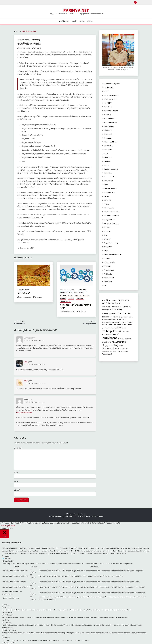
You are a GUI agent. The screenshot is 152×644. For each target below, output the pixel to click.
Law (106, 184)
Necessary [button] (6, 556)
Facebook (108, 157)
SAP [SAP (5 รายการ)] (119, 327)
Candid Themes (97, 516)
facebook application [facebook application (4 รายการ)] (111, 317)
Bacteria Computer (111, 95)
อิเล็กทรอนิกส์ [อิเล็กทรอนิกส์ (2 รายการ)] (106, 352)
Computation (82, 290)
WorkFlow (108, 282)
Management (109, 192)
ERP (106, 153)
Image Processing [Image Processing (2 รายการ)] (107, 322)
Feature (107, 161)
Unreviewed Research (113, 255)
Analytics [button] (6, 620)
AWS (106, 91)
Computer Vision (66, 292)
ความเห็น (18, 448)
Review (107, 227)
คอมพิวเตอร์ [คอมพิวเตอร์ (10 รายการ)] (110, 338)
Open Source (109, 208)
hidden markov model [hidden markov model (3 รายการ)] (110, 320)
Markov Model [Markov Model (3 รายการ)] (127, 322)
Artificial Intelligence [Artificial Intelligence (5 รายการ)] (112, 303)
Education (108, 138)
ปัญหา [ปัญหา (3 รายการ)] (121, 346)
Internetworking (110, 177)
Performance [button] (7, 612)
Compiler (108, 115)
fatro (26, 362)
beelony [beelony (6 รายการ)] (127, 306)
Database (108, 130)
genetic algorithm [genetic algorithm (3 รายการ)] (127, 317)
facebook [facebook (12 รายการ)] (124, 313)
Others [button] (5, 635)
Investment (109, 181)
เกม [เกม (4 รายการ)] (118, 351)
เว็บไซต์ (17, 490)
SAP (106, 235)
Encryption (108, 146)
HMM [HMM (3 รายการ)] (120, 320)
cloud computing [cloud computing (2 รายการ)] (107, 310)
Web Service (109, 270)
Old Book (108, 200)
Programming (109, 220)
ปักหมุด (82, 21)
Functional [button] (6, 605)
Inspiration (108, 173)
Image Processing (111, 169)
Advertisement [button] (8, 628)
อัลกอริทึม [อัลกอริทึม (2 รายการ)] (125, 349)
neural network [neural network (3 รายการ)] (127, 325)
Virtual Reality (65, 301)
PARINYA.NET (76, 10)
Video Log (108, 258)
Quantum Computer (82, 295)
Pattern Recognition (112, 212)
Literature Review (111, 188)
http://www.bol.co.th (24, 413)
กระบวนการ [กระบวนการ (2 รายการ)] (126, 332)
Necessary (8, 558)
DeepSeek (108, 134)
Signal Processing (111, 243)
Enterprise (108, 150)
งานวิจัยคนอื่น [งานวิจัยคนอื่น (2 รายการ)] (128, 339)
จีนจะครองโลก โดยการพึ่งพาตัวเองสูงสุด (76, 306)
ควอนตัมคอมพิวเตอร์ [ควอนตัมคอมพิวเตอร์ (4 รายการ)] (110, 334)
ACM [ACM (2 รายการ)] (104, 300)
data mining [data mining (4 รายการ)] (117, 309)
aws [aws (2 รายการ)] (121, 307)
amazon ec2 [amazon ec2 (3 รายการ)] (113, 300)
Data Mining (35, 40)
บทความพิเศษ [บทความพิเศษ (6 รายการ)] (119, 342)
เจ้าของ (90, 21)
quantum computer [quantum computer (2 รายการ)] (111, 328)
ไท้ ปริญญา (37, 48)
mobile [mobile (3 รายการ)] (105, 325)
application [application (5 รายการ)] (124, 300)
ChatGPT (108, 103)
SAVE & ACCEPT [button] (9, 643)
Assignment (109, 87)
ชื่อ (16, 473)
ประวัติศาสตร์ (64, 21)
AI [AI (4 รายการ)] (107, 300)
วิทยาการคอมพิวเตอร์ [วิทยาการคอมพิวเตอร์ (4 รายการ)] (111, 349)
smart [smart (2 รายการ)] (124, 328)
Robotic (63, 298)
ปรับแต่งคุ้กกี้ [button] (5, 526)
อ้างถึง (74, 21)
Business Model (23, 40)
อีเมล (17, 481)
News (107, 196)
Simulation (80, 298)
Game (107, 165)
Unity (106, 251)
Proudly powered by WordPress (62, 516)
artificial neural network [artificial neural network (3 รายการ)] (111, 307)
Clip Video (108, 107)
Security (71, 298)
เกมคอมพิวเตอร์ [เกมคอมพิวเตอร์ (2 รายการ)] (125, 352)
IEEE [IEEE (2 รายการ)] (124, 320)
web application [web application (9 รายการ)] (112, 331)
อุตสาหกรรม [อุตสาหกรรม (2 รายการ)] (113, 352)
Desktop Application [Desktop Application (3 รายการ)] (109, 314)
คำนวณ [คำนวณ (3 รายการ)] (121, 338)
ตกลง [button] (13, 526)
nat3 (26, 381)
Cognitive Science (111, 111)
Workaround (109, 278)
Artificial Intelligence (68, 290)
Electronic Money (66, 295)
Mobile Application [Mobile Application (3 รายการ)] (114, 325)
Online (107, 204)
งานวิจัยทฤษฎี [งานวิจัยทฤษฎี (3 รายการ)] (107, 342)
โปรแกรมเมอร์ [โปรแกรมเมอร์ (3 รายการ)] (107, 354)
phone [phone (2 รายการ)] (104, 328)
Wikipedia (108, 274)
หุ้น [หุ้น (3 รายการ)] (121, 349)
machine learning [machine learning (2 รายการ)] (117, 322)
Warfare (108, 266)
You (106, 286)
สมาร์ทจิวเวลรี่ (24, 293)
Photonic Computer (112, 216)
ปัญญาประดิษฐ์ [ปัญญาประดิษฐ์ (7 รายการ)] (110, 345)
